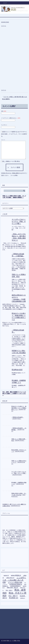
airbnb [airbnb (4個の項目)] (6, 575)
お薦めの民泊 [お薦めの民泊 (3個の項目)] (10, 578)
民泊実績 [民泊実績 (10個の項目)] (14, 598)
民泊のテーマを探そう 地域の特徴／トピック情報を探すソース (19, 408)
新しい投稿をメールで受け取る (11, 161)
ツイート (4, 26)
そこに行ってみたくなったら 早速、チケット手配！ (19, 221)
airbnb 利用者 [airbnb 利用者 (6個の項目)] (16, 575)
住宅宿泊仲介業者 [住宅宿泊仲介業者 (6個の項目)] (16, 584)
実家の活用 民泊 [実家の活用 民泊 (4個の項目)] (12, 588)
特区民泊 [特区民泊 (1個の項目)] (23, 598)
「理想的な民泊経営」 (18, 417)
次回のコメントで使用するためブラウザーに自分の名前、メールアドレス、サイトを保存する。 (14, 134)
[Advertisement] (14, 34)
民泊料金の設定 (17, 370)
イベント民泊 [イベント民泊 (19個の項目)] (15, 582)
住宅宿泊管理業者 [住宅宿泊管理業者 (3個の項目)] (15, 586)
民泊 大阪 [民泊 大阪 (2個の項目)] (9, 590)
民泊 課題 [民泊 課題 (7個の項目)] (13, 596)
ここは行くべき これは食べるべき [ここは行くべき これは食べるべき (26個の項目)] (14, 580)
